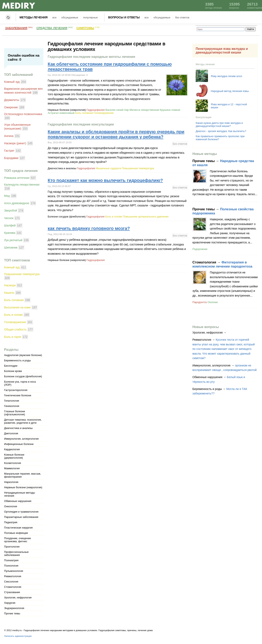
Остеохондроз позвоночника (23, 114)
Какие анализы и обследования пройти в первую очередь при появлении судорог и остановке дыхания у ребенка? (116, 134)
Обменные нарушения (18, 501)
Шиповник (11, 248)
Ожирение (11, 107)
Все (54, 17)
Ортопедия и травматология (21, 512)
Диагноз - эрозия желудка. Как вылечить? (221, 131)
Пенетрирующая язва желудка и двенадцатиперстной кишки (222, 51)
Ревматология (13, 576)
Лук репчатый (13, 240)
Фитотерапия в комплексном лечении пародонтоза (222, 264)
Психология (11, 566)
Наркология (11, 482)
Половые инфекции (16, 533)
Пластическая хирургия (18, 528)
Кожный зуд (12, 82)
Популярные (90, 17)
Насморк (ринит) (15, 143)
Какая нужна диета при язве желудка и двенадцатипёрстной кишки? (219, 124)
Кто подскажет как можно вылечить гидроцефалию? (105, 180)
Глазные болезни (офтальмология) (15, 413)
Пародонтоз (200, 302)
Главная (8, 17)
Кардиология (12, 449)
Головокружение (15, 322)
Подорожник (200, 249)
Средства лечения (52, 28)
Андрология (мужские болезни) (23, 355)
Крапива (10, 233)
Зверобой (11, 211)
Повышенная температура (22, 274)
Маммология (12, 468)
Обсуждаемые (70, 17)
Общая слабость (15, 329)
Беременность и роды (18, 360)
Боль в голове (13, 315)
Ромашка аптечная (17, 178)
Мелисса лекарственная (144, 110)
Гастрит (9, 151)
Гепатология (12, 401)
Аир (126, 110)
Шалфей (10, 225)
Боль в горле (13, 337)
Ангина (9, 136)
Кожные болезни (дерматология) (14, 456)
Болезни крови (13, 371)
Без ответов (182, 17)
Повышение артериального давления (146, 217)
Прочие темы (12, 613)
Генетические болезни (18, 395)
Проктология (12, 547)
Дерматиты (12, 100)
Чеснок (9, 218)
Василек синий (114, 110)
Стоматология (13, 587)
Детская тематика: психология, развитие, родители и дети (23, 421)
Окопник (213, 302)
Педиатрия (11, 522)
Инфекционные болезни (19, 444)
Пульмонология (14, 571)
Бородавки (11, 158)
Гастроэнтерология (16, 390)
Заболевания (16, 28)
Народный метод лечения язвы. (230, 91)
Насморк (10, 285)
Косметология (13, 463)
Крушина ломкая (170, 110)
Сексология (11, 582)
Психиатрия (11, 560)
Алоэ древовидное (17, 203)
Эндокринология (14, 608)
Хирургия (10, 603)
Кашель (9, 293)
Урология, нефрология (18, 598)
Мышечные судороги (108, 168)
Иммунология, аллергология (21, 439)
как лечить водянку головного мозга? (89, 228)
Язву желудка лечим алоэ (226, 76)
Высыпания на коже (17, 307)
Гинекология (12, 406)
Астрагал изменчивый (61, 113)
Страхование (12, 592)
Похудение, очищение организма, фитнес (18, 540)
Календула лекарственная (22, 185)
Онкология (11, 506)
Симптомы (85, 28)
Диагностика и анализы (18, 428)
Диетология (11, 433)
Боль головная (14, 300)
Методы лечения (34, 17)
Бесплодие (11, 366)
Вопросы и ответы (124, 17)
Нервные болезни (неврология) (23, 487)
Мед (7, 196)
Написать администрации (18, 636)
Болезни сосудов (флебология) (23, 376)
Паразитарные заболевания (21, 517)
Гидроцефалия (96, 110)
